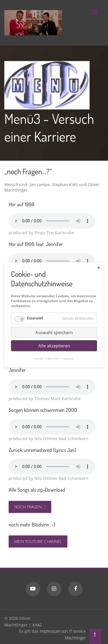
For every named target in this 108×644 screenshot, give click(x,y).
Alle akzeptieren (54, 336)
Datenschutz (52, 349)
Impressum (68, 349)
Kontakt (38, 349)
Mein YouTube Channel (38, 541)
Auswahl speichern (54, 323)
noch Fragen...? (30, 507)
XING (37, 625)
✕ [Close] (98, 258)
